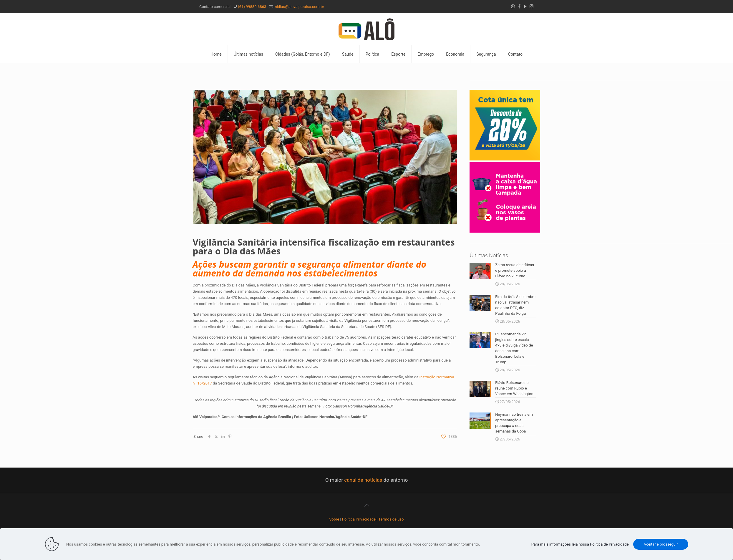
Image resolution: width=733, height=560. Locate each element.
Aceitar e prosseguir (661, 544)
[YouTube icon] (525, 6)
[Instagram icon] (531, 6)
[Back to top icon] (366, 504)
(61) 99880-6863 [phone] (252, 7)
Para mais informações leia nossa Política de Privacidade (580, 544)
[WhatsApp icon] (513, 6)
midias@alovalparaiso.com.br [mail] (299, 7)
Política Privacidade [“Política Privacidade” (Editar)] (359, 518)
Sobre (334, 518)
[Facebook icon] (519, 6)
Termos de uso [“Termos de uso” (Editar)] (391, 518)
